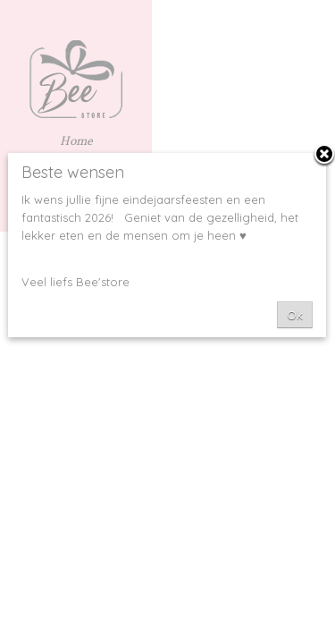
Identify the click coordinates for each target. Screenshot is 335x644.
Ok (295, 315)
